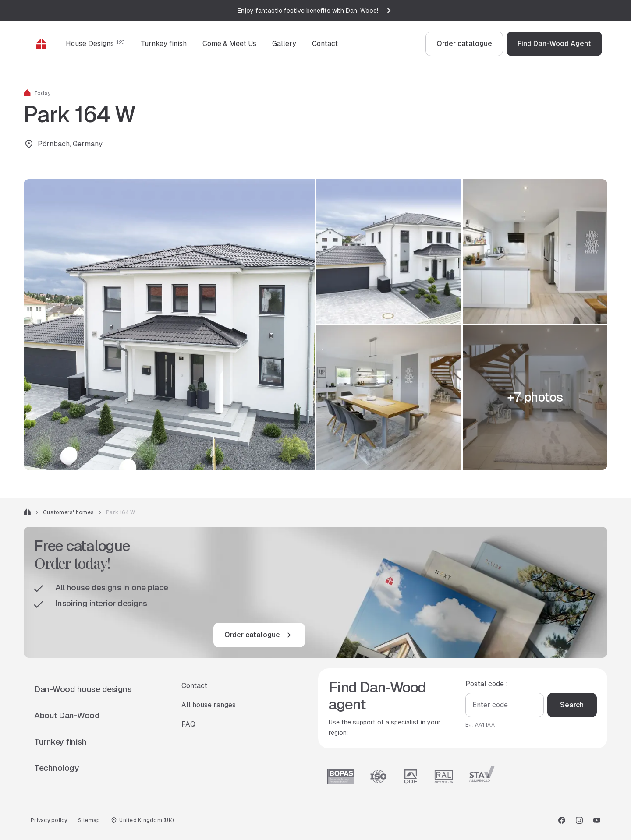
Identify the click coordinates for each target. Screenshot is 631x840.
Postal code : (487, 683)
